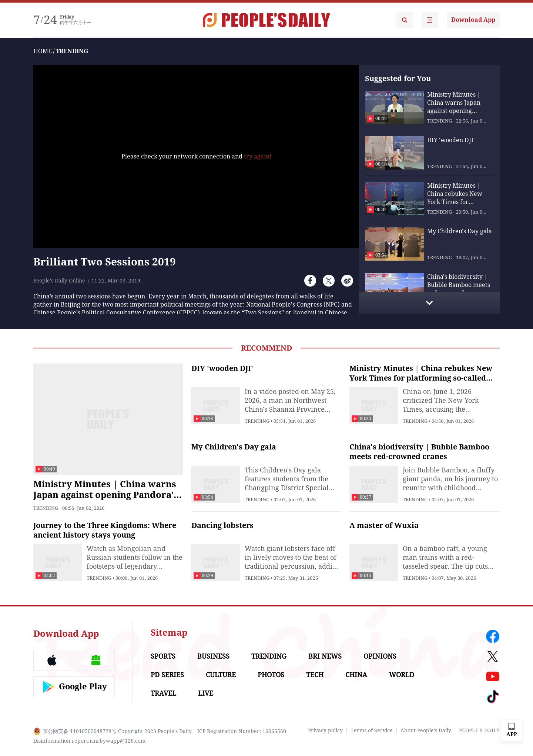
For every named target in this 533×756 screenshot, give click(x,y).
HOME (43, 51)
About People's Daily (426, 730)
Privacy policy (325, 730)
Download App (473, 20)
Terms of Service (372, 730)
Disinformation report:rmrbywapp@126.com (89, 741)
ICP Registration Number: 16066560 (242, 731)
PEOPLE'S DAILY (479, 730)
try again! (258, 156)
